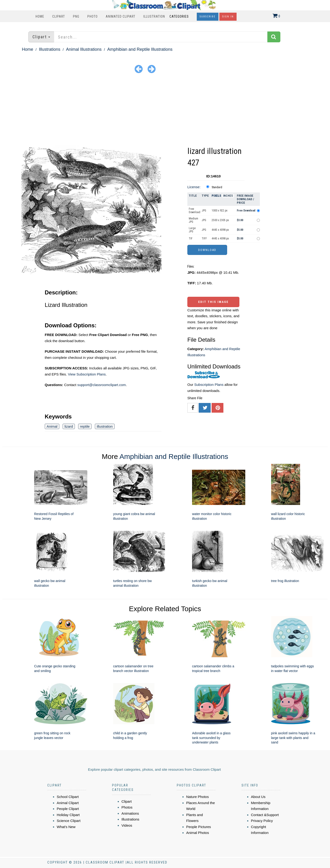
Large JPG (192, 230)
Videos (127, 825)
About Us (258, 797)
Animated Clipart (121, 16)
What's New (66, 827)
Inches (228, 196)
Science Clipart (69, 821)
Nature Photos (197, 797)
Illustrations (50, 49)
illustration (105, 426)
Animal (52, 426)
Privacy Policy (262, 821)
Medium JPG (193, 220)
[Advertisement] (165, 110)
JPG (204, 211)
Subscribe (208, 17)
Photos (127, 807)
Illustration (154, 16)
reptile (85, 426)
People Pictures (199, 827)
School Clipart (68, 797)
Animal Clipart (68, 803)
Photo (93, 16)
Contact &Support (265, 815)
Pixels (216, 196)
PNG (76, 16)
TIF (191, 239)
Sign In (228, 17)
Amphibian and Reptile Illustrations (140, 49)
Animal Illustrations (84, 49)
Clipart (59, 16)
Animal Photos (198, 833)
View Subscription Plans (87, 374)
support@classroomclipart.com (101, 385)
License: (194, 187)
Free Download (195, 211)
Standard (217, 187)
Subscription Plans (209, 385)
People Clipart (68, 809)
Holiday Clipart (68, 815)
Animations (130, 813)
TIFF (204, 239)
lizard (69, 426)
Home (40, 16)
